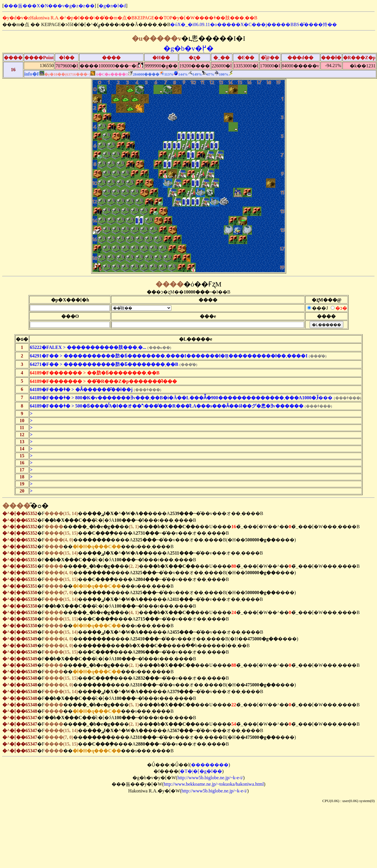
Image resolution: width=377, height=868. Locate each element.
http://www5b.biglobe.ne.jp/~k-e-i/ (210, 778)
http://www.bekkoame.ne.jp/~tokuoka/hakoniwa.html (214, 784)
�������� (210, 765)
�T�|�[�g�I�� (201, 771)
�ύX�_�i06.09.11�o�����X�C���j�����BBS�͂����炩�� (253, 24)
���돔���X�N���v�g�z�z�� (49, 6)
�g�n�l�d (112, 6)
